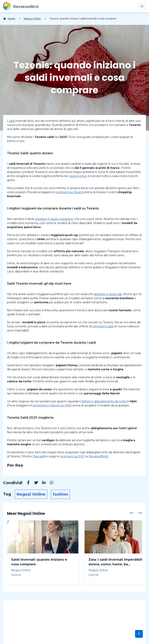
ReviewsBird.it (99, 456)
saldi (12, 121)
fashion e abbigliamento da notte (104, 401)
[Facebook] (26, 483)
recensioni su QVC (72, 456)
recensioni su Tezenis (70, 192)
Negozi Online (32, 19)
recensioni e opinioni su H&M (52, 405)
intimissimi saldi (103, 326)
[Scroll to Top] (139, 634)
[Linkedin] (42, 483)
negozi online (78, 176)
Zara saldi (39, 456)
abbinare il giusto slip (108, 294)
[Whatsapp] (50, 483)
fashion (60, 494)
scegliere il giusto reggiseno (54, 219)
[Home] (9, 19)
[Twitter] (34, 483)
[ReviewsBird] (21, 6)
